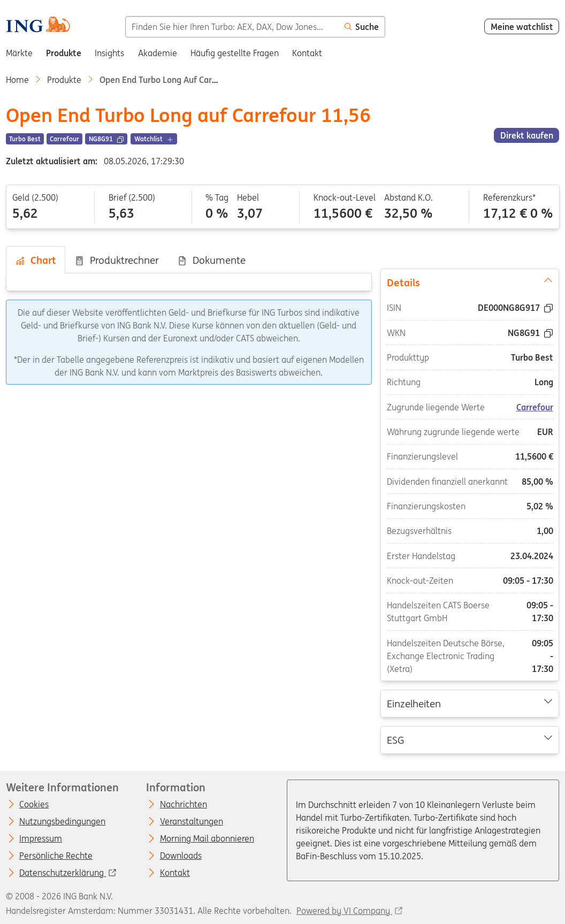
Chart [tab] (36, 260)
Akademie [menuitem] (158, 53)
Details (470, 282)
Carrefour (535, 407)
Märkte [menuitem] (19, 53)
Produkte (64, 80)
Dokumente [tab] (211, 260)
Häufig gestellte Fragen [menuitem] (235, 53)
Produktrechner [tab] (117, 260)
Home (17, 80)
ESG (470, 739)
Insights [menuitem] (109, 53)
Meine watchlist (522, 27)
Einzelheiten (470, 703)
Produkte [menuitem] (64, 53)
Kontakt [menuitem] (307, 53)
